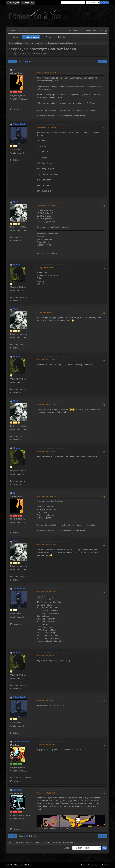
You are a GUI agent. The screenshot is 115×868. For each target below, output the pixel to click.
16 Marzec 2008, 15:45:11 (46, 700)
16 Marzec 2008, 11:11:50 (46, 592)
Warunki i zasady (94, 865)
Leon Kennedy (21, 742)
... (34, 61)
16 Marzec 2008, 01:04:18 (46, 496)
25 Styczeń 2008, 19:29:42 (46, 205)
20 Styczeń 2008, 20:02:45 (46, 73)
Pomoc (84, 865)
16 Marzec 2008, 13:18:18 (46, 656)
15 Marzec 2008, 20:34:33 (46, 451)
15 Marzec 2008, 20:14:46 (46, 360)
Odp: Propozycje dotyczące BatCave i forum (55, 124)
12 (36, 61)
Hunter (17, 265)
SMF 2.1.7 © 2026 (12, 865)
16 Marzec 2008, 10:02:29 (46, 545)
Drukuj (102, 62)
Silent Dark (19, 124)
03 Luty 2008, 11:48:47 (45, 313)
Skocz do (68, 848)
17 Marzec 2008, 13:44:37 (46, 745)
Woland (17, 790)
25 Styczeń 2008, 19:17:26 (46, 127)
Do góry (13, 836)
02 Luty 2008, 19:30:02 (45, 268)
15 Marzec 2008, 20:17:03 (46, 404)
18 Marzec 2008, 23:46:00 (46, 793)
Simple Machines (26, 865)
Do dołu (12, 62)
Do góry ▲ (105, 865)
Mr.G (16, 202)
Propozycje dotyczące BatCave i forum (53, 70)
